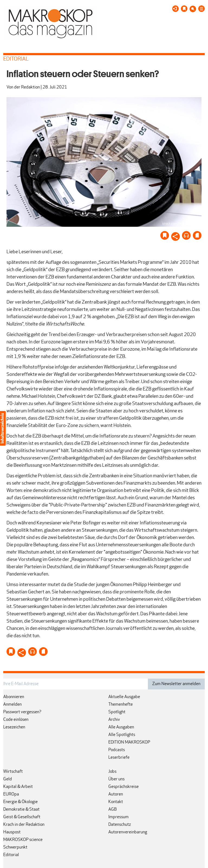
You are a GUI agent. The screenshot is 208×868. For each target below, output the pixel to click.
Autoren (116, 794)
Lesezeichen (14, 727)
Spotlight (117, 712)
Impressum (118, 817)
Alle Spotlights (122, 735)
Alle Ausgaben (121, 727)
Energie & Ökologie (20, 802)
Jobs (112, 772)
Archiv (114, 720)
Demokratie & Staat (21, 810)
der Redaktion (27, 87)
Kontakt (116, 802)
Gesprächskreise (123, 787)
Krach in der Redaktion (24, 825)
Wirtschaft (13, 772)
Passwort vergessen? (22, 712)
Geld (8, 779)
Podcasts (117, 750)
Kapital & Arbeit (18, 787)
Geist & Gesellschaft (22, 817)
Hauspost (12, 832)
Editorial (11, 855)
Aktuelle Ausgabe (124, 697)
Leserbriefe (119, 758)
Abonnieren (14, 697)
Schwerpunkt (15, 847)
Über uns (116, 779)
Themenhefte (121, 705)
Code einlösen (16, 720)
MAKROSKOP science (23, 840)
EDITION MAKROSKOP (129, 742)
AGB (113, 810)
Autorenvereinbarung (128, 832)
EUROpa (11, 794)
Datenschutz (120, 825)
